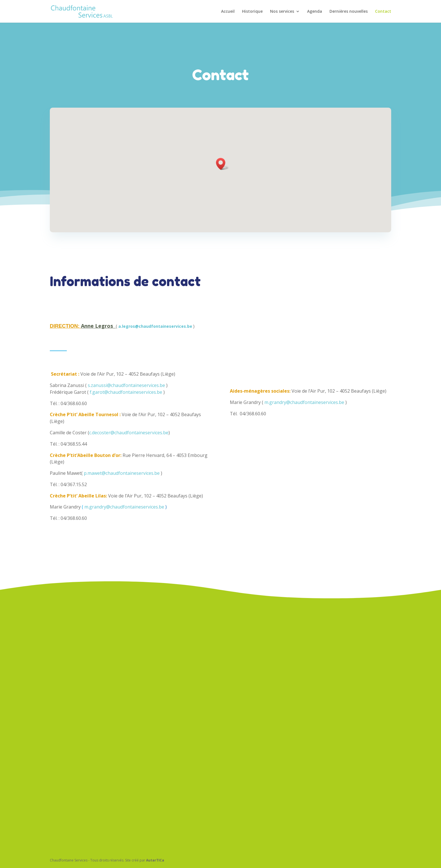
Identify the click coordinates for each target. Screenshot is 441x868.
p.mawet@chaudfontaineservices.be (122, 459)
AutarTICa (155, 860)
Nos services (282, 12)
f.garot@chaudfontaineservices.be (126, 378)
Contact (383, 12)
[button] (222, 164)
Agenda (315, 12)
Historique (252, 12)
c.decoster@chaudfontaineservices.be (129, 419)
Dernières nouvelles (349, 12)
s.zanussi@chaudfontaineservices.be (126, 371)
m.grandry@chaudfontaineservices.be (124, 493)
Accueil (228, 12)
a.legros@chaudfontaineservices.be (155, 321)
